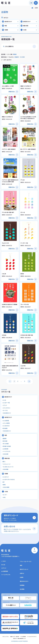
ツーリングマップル (6, 451)
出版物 (36, 8)
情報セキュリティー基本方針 (15, 637)
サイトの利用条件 (23, 637)
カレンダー (5, 495)
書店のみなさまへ (24, 581)
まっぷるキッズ (6, 477)
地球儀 (4, 485)
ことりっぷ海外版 (6, 423)
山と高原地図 (5, 449)
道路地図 (4, 438)
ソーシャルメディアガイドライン (32, 637)
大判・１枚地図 (6, 444)
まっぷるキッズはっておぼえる (9, 479)
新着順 (15, 54)
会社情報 (22, 589)
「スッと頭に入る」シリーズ (8, 467)
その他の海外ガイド (7, 431)
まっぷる (4, 400)
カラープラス (5, 410)
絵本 (4, 482)
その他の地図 (5, 454)
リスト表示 (22, 57)
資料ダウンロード (24, 569)
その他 (4, 497)
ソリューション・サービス (26, 561)
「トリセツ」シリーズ (6, 464)
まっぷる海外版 (6, 421)
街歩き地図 (5, 441)
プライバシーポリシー (6, 637)
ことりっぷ (5, 405)
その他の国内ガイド (7, 413)
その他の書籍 (5, 469)
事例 (21, 565)
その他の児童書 (6, 487)
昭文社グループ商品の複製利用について (19, 639)
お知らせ (22, 573)
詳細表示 (17, 57)
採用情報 (22, 585)
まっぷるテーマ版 (6, 403)
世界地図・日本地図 (7, 446)
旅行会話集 (5, 428)
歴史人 (4, 461)
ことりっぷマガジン (6, 408)
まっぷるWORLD (6, 426)
